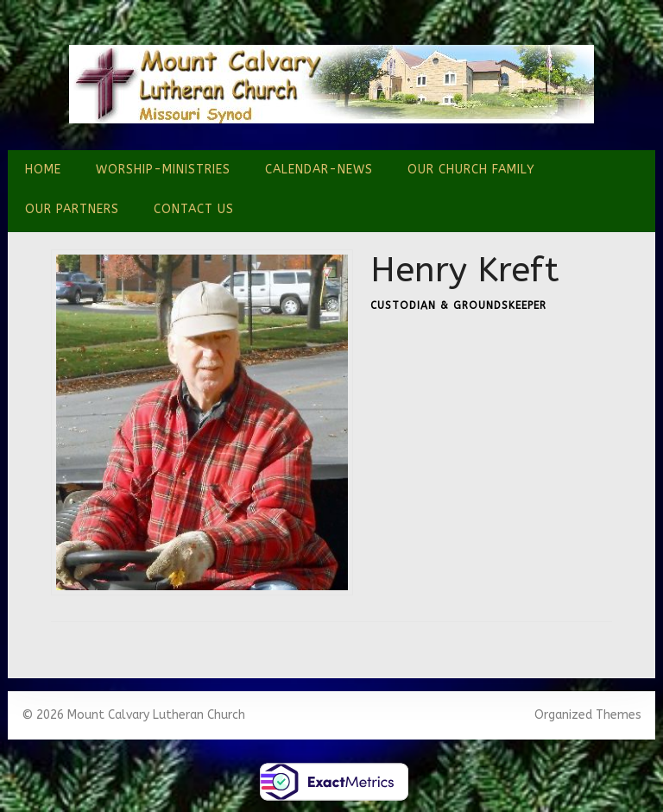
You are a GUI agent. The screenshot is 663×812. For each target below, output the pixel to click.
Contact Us (194, 209)
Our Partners (72, 209)
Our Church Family (471, 170)
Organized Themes (588, 715)
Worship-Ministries (163, 170)
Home (43, 170)
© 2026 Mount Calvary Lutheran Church (133, 715)
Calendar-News (319, 170)
